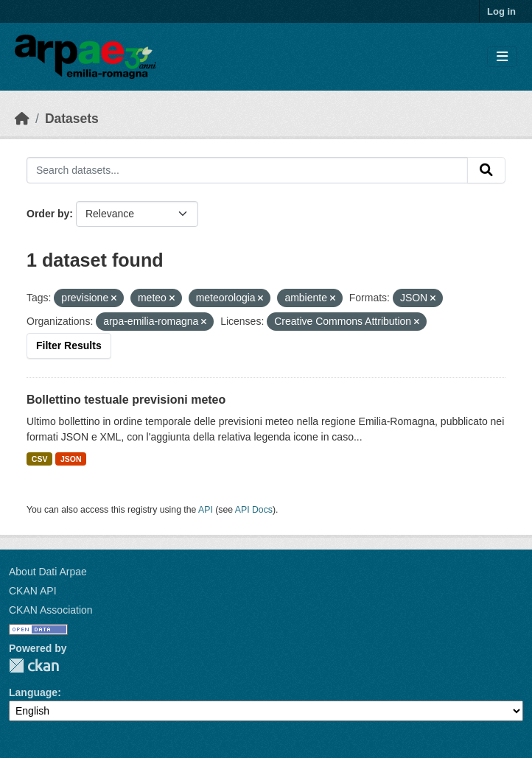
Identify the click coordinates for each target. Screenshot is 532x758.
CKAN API (33, 591)
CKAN (34, 666)
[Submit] (486, 170)
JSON (71, 459)
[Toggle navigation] (502, 57)
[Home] (22, 119)
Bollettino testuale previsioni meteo (126, 400)
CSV (40, 459)
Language (33, 692)
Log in (501, 11)
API (206, 510)
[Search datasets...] (247, 170)
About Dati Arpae (48, 572)
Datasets (72, 119)
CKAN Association (51, 610)
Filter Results (69, 345)
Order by (48, 214)
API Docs (254, 510)
